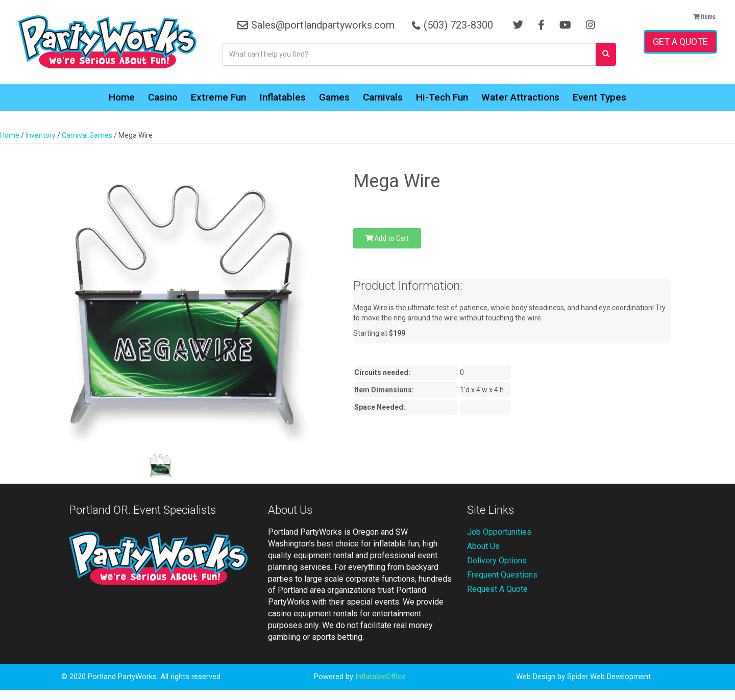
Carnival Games (87, 135)
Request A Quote (497, 589)
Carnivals (383, 97)
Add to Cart (387, 238)
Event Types (599, 97)
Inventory (41, 135)
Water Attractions (520, 97)
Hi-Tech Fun (442, 97)
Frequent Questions (502, 575)
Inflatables (283, 97)
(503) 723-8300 (458, 25)
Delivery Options (497, 560)
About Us (483, 546)
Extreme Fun (218, 97)
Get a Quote (680, 42)
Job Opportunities (499, 532)
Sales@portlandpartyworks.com (323, 25)
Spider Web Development (609, 677)
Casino (163, 97)
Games (334, 97)
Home (122, 97)
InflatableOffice (381, 677)
